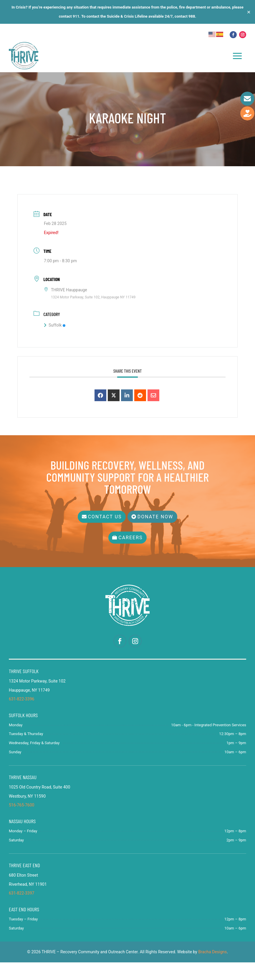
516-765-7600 (21, 823)
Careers (130, 555)
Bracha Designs (212, 970)
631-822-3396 (21, 717)
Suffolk (55, 347)
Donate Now (158, 535)
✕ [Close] (249, 12)
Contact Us (103, 535)
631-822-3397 (21, 911)
